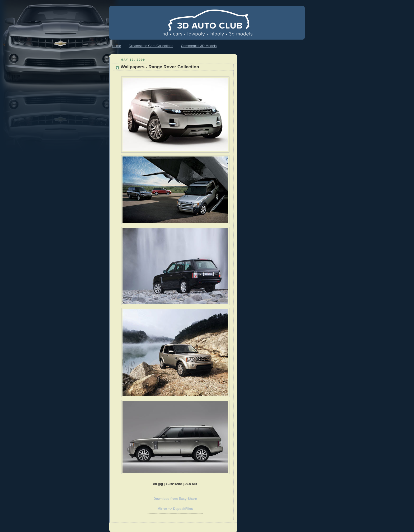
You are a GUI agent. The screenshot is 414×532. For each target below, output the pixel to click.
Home (117, 46)
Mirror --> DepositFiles (175, 509)
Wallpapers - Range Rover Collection (160, 67)
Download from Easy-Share (175, 499)
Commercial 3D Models (199, 46)
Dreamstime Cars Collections (151, 46)
